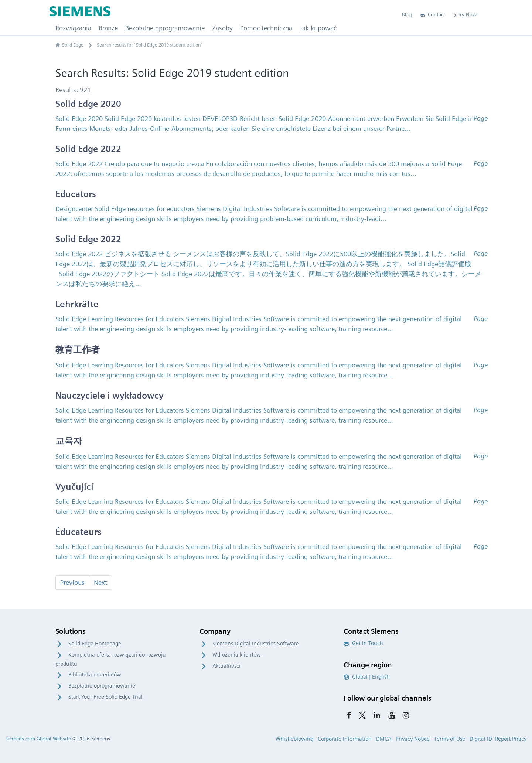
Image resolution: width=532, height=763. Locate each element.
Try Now (465, 14)
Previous (72, 582)
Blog (407, 14)
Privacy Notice (413, 739)
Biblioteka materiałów (95, 675)
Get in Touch (363, 643)
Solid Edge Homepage (95, 644)
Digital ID (481, 739)
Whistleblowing (294, 739)
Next (100, 582)
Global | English (367, 677)
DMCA (384, 739)
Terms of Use (450, 739)
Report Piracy (511, 739)
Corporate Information (345, 739)
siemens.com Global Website (38, 739)
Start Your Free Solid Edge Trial (105, 697)
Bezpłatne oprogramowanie (102, 686)
